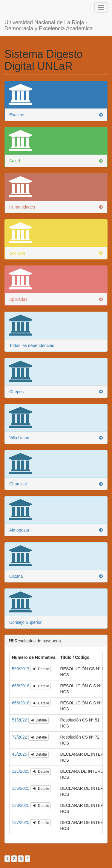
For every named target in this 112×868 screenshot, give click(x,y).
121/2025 (21, 765)
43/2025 (20, 748)
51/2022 (20, 714)
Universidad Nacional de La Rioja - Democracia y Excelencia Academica (49, 19)
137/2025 (21, 816)
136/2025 (21, 782)
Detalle (41, 663)
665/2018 (21, 680)
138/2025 (21, 799)
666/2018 (21, 697)
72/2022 (20, 731)
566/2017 (21, 663)
